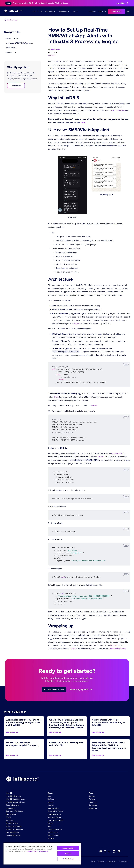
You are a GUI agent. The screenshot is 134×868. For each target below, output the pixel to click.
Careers (92, 796)
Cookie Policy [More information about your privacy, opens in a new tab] (32, 851)
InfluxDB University (54, 814)
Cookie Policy (111, 861)
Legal (93, 861)
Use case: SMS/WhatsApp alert (19, 43)
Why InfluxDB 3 (13, 38)
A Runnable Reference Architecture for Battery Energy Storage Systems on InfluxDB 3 (24, 722)
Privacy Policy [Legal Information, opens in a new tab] (43, 851)
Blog (49, 796)
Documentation (53, 808)
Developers (62, 11)
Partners (92, 799)
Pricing (75, 11)
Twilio (56, 397)
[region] (42, 854)
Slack (73, 649)
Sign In (101, 11)
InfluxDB (9, 793)
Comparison (123, 861)
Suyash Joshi (55, 49)
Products (36, 11)
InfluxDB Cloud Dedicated (15, 802)
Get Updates (16, 86)
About (91, 793)
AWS (49, 826)
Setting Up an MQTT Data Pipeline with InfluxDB (66, 744)
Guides (50, 793)
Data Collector (11, 814)
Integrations (10, 808)
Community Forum (54, 817)
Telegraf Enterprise (13, 805)
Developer (52, 55)
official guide (117, 453)
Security (101, 861)
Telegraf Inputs (53, 832)
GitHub (94, 406)
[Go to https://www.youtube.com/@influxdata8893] (101, 851)
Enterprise (121, 110)
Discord (114, 645)
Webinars (51, 805)
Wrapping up (11, 52)
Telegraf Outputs (53, 835)
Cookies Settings (68, 859)
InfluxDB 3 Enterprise (14, 796)
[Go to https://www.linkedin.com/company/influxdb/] (109, 851)
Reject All (68, 853)
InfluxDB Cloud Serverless (15, 799)
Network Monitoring (13, 835)
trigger (77, 324)
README (100, 457)
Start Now (116, 11)
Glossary (51, 838)
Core (112, 110)
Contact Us (92, 11)
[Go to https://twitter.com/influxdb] (105, 852)
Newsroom (93, 802)
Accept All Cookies (68, 848)
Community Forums (117, 649)
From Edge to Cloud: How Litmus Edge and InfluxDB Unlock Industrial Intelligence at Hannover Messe (109, 747)
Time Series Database (14, 826)
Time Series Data (12, 823)
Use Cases (49, 11)
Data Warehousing (13, 832)
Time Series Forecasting (15, 829)
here (83, 122)
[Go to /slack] (119, 851)
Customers (51, 799)
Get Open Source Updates (54, 689)
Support (51, 802)
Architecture (11, 48)
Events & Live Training (55, 811)
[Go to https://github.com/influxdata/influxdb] (114, 851)
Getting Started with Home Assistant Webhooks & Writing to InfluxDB (108, 722)
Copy (126, 364)
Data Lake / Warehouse (14, 811)
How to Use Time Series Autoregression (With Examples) (22, 744)
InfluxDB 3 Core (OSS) (56, 820)
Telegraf (50, 823)
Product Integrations (55, 829)
